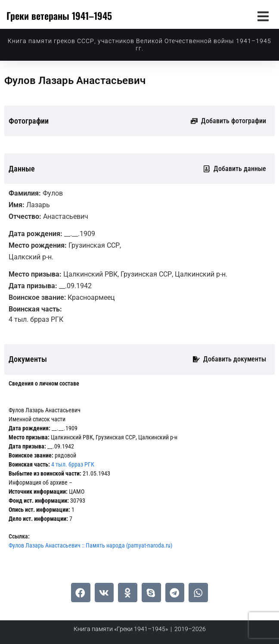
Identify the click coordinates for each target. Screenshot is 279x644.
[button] (263, 16)
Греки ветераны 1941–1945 (59, 16)
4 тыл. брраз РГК (73, 464)
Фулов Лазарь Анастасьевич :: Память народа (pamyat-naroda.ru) (90, 545)
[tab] (44, 384)
